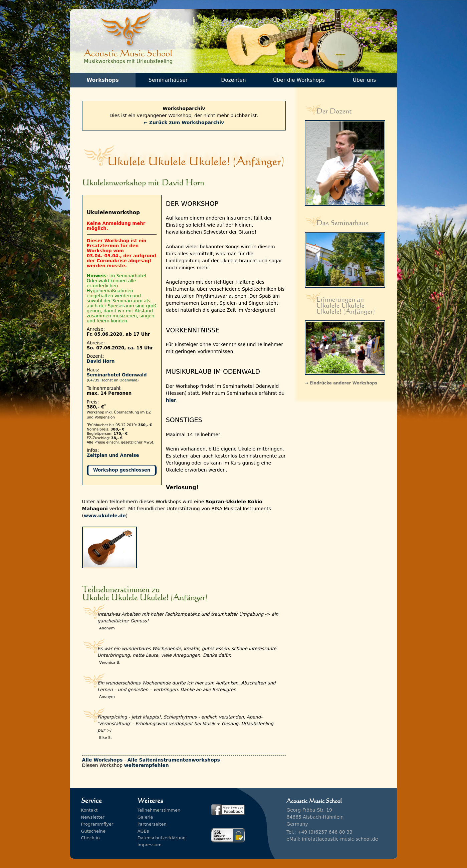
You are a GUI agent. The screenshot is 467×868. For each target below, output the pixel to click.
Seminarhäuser (168, 80)
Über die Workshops (299, 80)
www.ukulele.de (105, 516)
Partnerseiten (152, 824)
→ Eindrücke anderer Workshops (341, 383)
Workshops (102, 80)
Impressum (150, 845)
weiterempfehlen (147, 765)
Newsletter (93, 817)
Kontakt (89, 810)
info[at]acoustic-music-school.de (340, 839)
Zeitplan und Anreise (113, 455)
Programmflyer (97, 824)
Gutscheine (93, 831)
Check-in (91, 838)
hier (171, 400)
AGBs (143, 831)
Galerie (145, 817)
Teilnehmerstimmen (159, 810)
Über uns (365, 80)
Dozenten (233, 80)
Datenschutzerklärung (162, 838)
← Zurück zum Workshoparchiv (184, 122)
